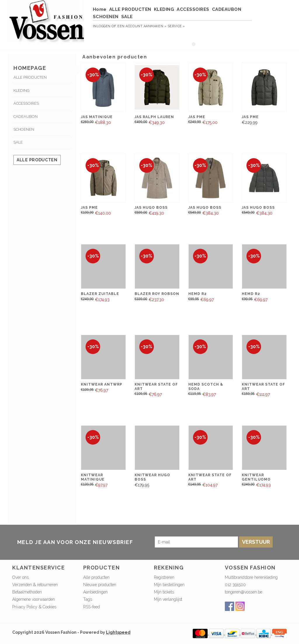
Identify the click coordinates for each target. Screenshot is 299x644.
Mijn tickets (164, 592)
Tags (88, 599)
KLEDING (164, 9)
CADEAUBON (227, 9)
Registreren (164, 577)
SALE (127, 17)
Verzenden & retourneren (35, 585)
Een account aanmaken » (142, 26)
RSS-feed (92, 607)
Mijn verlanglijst (168, 599)
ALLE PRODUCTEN (130, 9)
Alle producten (37, 160)
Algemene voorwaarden (34, 599)
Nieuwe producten (100, 585)
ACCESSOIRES (193, 9)
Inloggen (102, 26)
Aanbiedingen (95, 592)
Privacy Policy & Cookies (34, 607)
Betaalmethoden (27, 592)
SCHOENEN (106, 17)
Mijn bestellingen (169, 585)
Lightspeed (118, 632)
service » (176, 26)
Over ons (20, 577)
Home (100, 9)
